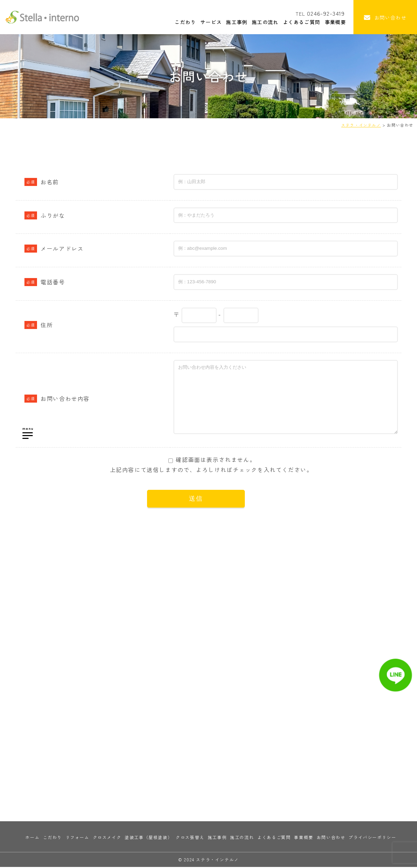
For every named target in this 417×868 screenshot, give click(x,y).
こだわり (179, 21)
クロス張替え (190, 838)
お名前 (42, 182)
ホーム (32, 838)
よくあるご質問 (296, 21)
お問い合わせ (331, 838)
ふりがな (45, 215)
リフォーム (78, 838)
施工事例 (231, 21)
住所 (39, 325)
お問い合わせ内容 (57, 398)
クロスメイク (107, 838)
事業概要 (330, 21)
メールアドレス (54, 248)
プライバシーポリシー (372, 838)
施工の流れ (259, 21)
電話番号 (45, 282)
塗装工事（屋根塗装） (148, 838)
